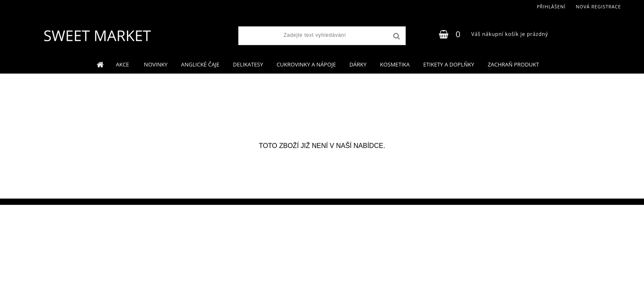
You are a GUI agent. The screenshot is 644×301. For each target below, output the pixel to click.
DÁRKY (358, 64)
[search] (396, 36)
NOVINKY (156, 64)
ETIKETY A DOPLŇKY (449, 64)
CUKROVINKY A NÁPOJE (306, 64)
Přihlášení (551, 6)
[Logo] (97, 36)
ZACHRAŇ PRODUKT (514, 64)
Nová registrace (598, 6)
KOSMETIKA (395, 64)
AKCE (123, 64)
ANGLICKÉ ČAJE (200, 64)
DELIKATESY (248, 64)
